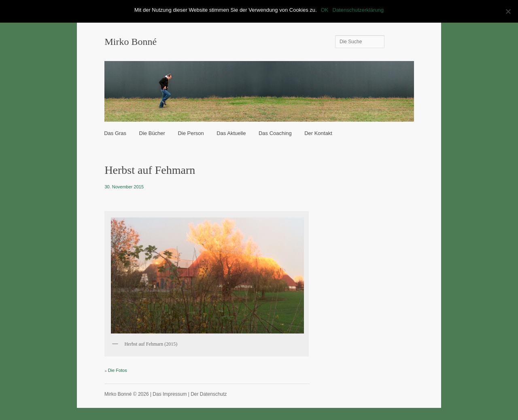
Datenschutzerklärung (358, 10)
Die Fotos (118, 370)
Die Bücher (152, 133)
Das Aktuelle (231, 133)
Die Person (191, 133)
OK (325, 10)
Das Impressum (170, 394)
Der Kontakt (318, 133)
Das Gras (115, 133)
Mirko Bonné (131, 42)
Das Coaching (275, 133)
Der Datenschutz (209, 394)
